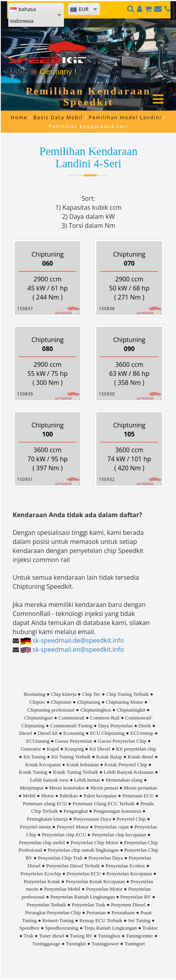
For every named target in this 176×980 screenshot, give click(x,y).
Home (19, 117)
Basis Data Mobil (58, 117)
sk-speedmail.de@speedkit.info (78, 640)
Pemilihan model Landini (125, 117)
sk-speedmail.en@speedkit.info (78, 649)
